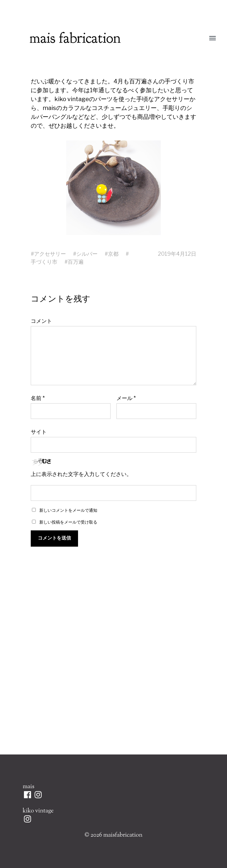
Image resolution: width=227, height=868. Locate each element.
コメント (41, 321)
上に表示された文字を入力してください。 (81, 474)
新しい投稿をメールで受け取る (68, 522)
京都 (113, 254)
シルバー (87, 254)
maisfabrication (123, 835)
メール (126, 398)
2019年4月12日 (177, 254)
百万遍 (76, 262)
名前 (38, 398)
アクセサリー (50, 254)
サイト (39, 432)
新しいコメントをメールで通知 (68, 510)
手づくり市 (44, 262)
